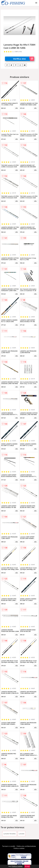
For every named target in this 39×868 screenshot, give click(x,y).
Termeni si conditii (9, 846)
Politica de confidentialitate (26, 846)
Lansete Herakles (10, 834)
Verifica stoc (24, 59)
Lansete (22, 834)
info (17, 108)
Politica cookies (19, 848)
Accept (27, 866)
